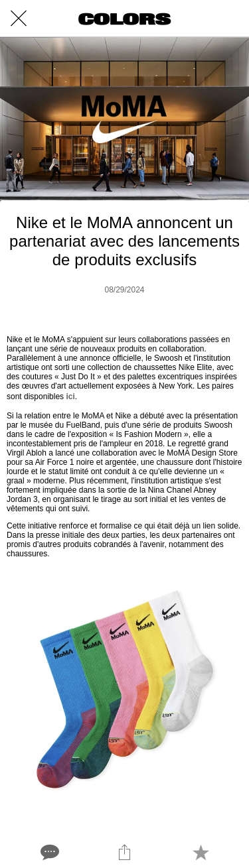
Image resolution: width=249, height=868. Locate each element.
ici (70, 397)
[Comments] (48, 852)
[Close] (19, 19)
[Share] (124, 852)
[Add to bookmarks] (201, 852)
